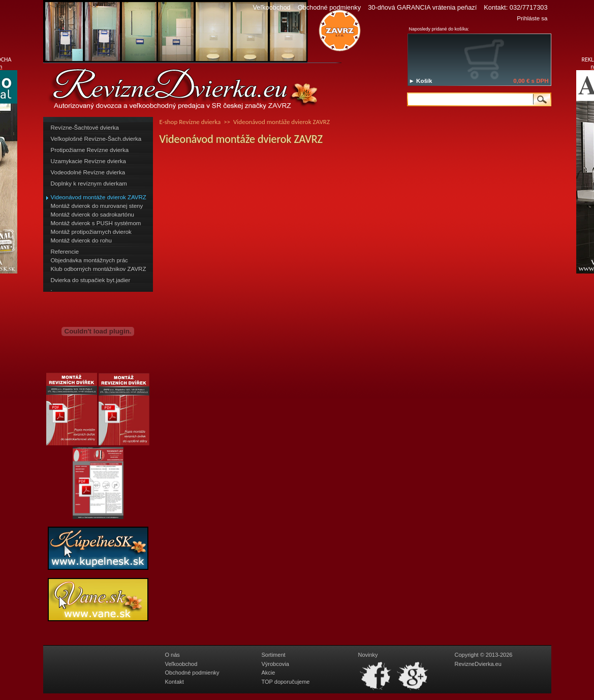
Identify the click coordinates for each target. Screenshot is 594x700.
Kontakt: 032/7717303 (515, 7)
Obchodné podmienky (330, 7)
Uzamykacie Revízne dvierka (88, 161)
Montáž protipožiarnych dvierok (91, 232)
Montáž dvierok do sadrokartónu (93, 215)
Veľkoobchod (271, 7)
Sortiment (274, 655)
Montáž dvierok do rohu (81, 240)
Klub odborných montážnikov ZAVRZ (99, 269)
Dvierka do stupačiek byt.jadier (91, 280)
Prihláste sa (532, 18)
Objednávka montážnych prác (89, 260)
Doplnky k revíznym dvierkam (89, 184)
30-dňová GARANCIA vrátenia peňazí (422, 7)
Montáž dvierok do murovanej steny (97, 206)
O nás (173, 655)
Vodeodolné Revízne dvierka (88, 172)
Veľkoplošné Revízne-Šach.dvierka (96, 139)
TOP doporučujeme (286, 682)
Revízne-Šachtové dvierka (85, 128)
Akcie (269, 673)
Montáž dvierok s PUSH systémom (96, 223)
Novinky (368, 655)
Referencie (65, 252)
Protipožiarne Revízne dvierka (90, 150)
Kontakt (175, 682)
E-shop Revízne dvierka (190, 122)
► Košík (421, 81)
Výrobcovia (275, 664)
